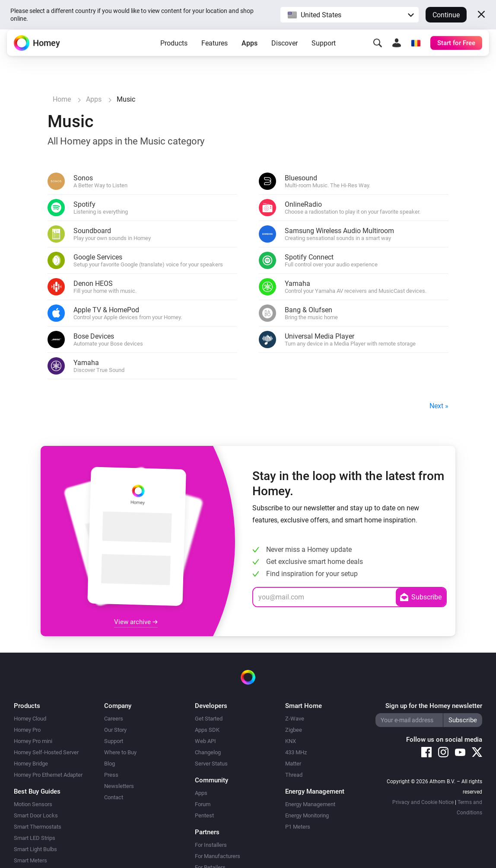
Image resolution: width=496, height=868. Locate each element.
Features (215, 50)
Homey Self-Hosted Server (46, 752)
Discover (285, 50)
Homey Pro (27, 730)
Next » (439, 406)
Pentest (204, 815)
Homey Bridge (31, 764)
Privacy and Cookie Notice (423, 802)
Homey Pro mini (33, 741)
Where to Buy (120, 752)
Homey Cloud (30, 719)
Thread (294, 775)
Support (324, 50)
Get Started (209, 719)
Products (174, 50)
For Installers (211, 845)
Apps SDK (207, 730)
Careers (114, 719)
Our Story (115, 730)
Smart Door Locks (36, 815)
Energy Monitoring (307, 815)
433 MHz (296, 752)
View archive (136, 622)
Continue (446, 15)
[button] (350, 15)
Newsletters (119, 786)
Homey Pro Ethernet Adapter (48, 775)
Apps (250, 50)
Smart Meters (30, 860)
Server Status (211, 764)
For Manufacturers (218, 856)
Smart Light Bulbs (35, 849)
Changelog (208, 752)
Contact (114, 797)
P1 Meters (298, 827)
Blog (110, 764)
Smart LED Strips (35, 838)
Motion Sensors (33, 804)
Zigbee (294, 730)
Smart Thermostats (38, 827)
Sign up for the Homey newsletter (434, 706)
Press (111, 775)
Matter (293, 764)
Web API (205, 741)
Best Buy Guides (37, 791)
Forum (203, 804)
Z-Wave (295, 719)
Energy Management (310, 804)
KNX (291, 741)
